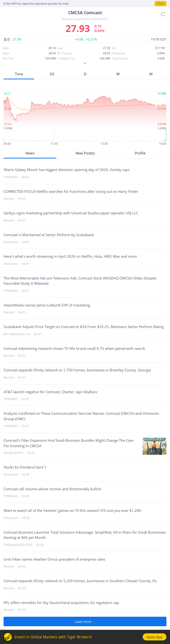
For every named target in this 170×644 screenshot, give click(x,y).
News (30, 153)
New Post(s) (85, 153)
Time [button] (19, 74)
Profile (140, 153)
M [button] (151, 74)
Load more (85, 621)
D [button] (85, 74)
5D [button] (52, 74)
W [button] (118, 74)
